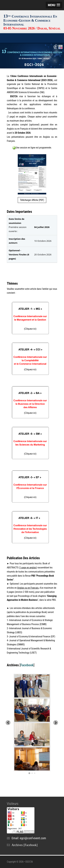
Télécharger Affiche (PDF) (32, 200)
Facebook (27, 665)
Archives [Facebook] (25, 845)
